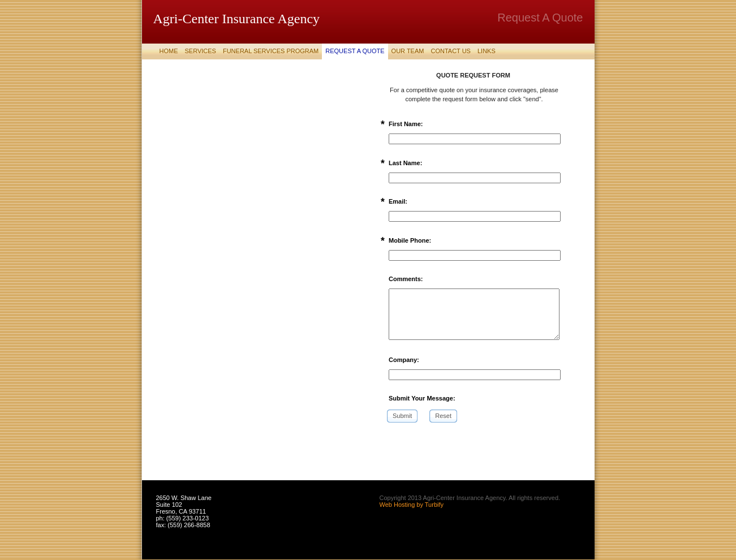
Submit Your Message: (422, 398)
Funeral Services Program (271, 51)
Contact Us (451, 51)
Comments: (406, 279)
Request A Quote (355, 51)
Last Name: (405, 163)
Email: (398, 201)
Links (487, 51)
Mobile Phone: (410, 240)
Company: (404, 360)
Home (169, 51)
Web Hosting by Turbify (412, 505)
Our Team (408, 51)
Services (201, 51)
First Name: (406, 124)
